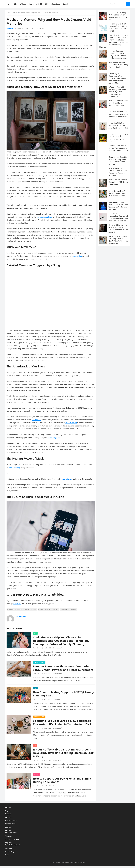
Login (7, 812)
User (7, 857)
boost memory (21, 466)
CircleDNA (18, 601)
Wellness (16, 14)
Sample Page (10, 853)
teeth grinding (66, 607)
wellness (75, 607)
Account (8, 809)
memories (49, 607)
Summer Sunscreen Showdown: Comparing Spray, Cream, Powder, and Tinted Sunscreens (62, 667)
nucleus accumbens (45, 217)
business (34, 607)
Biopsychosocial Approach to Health (19, 607)
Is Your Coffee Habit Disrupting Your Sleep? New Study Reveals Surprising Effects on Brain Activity (63, 754)
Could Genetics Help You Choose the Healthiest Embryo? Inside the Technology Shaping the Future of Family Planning (62, 638)
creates (41, 607)
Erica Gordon (19, 29)
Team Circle (37, 646)
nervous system (55, 436)
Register (8, 829)
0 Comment (42, 29)
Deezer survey (79, 421)
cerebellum (79, 256)
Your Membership (12, 841)
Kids (36, 631)
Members (9, 819)
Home (9, 14)
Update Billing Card (13, 847)
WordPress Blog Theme (70, 865)
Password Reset (11, 822)
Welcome (9, 838)
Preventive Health (40, 660)
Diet (36, 746)
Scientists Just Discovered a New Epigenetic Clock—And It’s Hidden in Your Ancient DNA (63, 723)
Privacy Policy (10, 826)
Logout (8, 816)
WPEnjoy (82, 865)
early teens (41, 418)
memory (57, 607)
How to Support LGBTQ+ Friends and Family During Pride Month (63, 781)
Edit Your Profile (11, 835)
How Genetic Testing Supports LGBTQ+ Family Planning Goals (59, 695)
